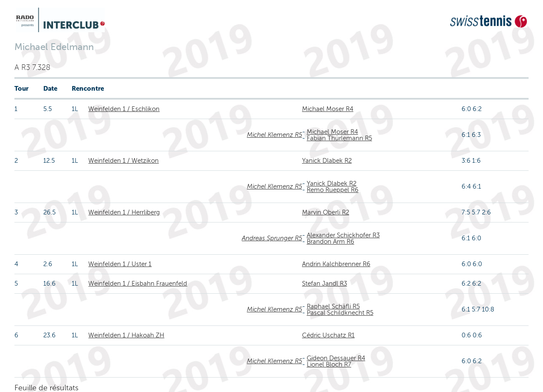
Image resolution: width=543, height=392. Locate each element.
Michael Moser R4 (328, 109)
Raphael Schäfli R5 (333, 306)
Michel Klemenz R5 (274, 135)
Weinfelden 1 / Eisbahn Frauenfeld (138, 284)
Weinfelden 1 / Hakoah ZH (126, 335)
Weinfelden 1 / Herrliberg (124, 212)
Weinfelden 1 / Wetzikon (123, 161)
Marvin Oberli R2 (326, 212)
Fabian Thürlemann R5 (339, 138)
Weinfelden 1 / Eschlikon (124, 109)
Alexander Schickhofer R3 (343, 235)
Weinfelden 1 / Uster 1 (120, 264)
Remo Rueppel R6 (333, 190)
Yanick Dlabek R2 (327, 161)
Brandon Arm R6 (330, 242)
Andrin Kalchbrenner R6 (336, 264)
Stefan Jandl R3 (325, 284)
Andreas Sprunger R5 (272, 238)
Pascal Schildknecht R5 (340, 313)
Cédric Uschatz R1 (328, 335)
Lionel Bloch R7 (329, 364)
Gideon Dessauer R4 (336, 358)
